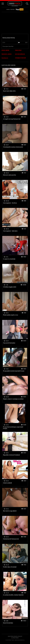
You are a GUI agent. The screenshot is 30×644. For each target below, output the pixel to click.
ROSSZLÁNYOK (5, 50)
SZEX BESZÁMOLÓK (20, 54)
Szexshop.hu (5, 58)
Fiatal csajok (15, 81)
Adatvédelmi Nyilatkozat (15, 636)
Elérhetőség (15, 638)
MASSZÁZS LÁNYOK (7, 54)
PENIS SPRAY (18, 50)
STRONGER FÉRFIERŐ (20, 58)
